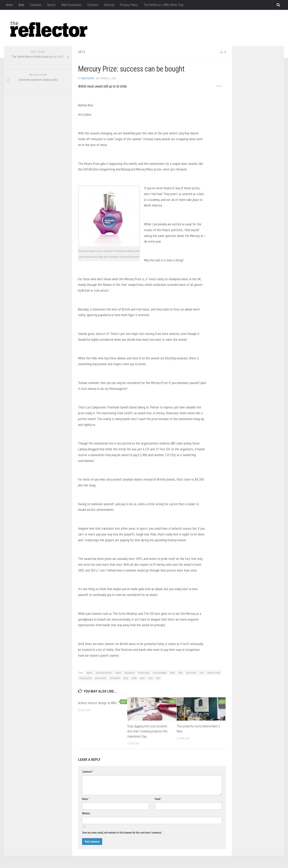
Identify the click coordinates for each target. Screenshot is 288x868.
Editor (172, 673)
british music (144, 673)
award (118, 673)
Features (35, 5)
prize (126, 678)
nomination (115, 678)
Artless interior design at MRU (97, 703)
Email (158, 799)
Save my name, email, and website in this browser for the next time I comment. (122, 833)
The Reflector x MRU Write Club (162, 5)
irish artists (191, 673)
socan (142, 678)
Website (86, 813)
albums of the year (104, 673)
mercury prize (85, 678)
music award (101, 678)
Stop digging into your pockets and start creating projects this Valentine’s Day (147, 731)
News (9, 5)
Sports (51, 5)
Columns (92, 5)
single (134, 678)
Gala (181, 673)
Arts (21, 5)
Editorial (108, 5)
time (150, 678)
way (158, 678)
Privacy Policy (128, 5)
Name (86, 799)
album (89, 673)
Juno (201, 673)
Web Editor (88, 78)
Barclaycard (129, 673)
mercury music (214, 673)
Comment (88, 772)
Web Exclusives (71, 5)
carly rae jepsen (160, 673)
